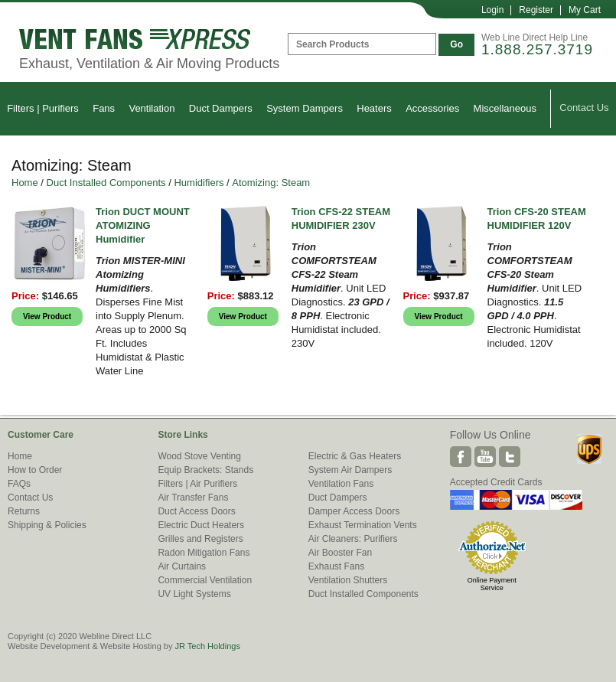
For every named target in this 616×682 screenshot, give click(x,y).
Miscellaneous (505, 108)
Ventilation (152, 108)
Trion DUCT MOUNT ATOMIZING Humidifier (143, 225)
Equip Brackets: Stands (205, 470)
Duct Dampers (221, 108)
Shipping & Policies (47, 525)
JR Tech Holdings (207, 646)
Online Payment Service (492, 584)
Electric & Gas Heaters (355, 456)
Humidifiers (199, 183)
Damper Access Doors (354, 511)
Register (536, 10)
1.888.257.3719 (537, 49)
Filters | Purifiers (43, 108)
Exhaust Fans (336, 566)
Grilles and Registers (200, 539)
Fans (104, 108)
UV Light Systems (194, 594)
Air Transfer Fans (193, 498)
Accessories (432, 108)
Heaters (374, 108)
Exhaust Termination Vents (363, 525)
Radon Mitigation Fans (204, 553)
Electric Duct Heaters (201, 525)
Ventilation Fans (341, 484)
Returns (24, 511)
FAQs (19, 484)
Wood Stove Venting (199, 456)
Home (25, 183)
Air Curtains (182, 566)
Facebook (461, 457)
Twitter (510, 457)
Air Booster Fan (340, 553)
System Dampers (305, 108)
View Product (47, 317)
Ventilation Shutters (348, 580)
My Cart (585, 10)
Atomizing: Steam (271, 183)
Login (492, 10)
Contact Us (584, 108)
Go (456, 44)
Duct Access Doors (196, 511)
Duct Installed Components (106, 183)
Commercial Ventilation (205, 580)
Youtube (485, 457)
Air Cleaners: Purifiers (353, 539)
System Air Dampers (350, 470)
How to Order (35, 470)
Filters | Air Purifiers (197, 484)
